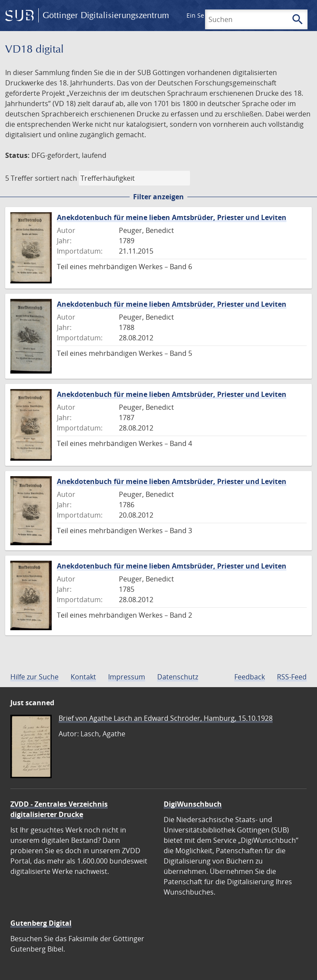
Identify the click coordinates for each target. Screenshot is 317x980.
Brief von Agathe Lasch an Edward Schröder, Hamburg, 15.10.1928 (166, 718)
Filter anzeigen (158, 197)
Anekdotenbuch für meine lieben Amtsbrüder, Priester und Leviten (172, 217)
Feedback (250, 677)
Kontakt (83, 677)
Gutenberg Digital (41, 923)
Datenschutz (178, 677)
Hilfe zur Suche (34, 677)
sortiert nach (56, 178)
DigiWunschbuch (193, 804)
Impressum (127, 677)
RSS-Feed (292, 677)
